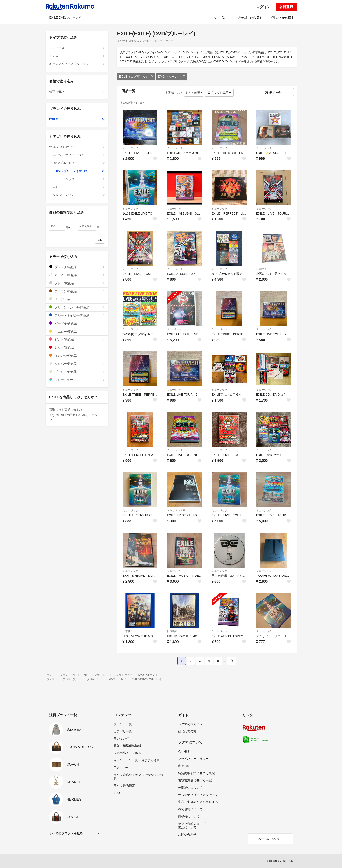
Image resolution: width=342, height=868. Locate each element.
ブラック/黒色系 (77, 267)
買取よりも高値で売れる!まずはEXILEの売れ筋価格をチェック (77, 415)
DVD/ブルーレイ (172, 77)
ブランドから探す (282, 18)
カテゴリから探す (250, 18)
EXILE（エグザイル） (136, 77)
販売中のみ (173, 93)
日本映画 (261, 269)
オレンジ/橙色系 (77, 355)
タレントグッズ (79, 195)
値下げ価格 (77, 92)
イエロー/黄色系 (77, 331)
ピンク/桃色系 (77, 339)
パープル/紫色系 (77, 323)
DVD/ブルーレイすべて (81, 171)
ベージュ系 (77, 299)
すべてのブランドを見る (66, 833)
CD (79, 187)
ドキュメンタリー (177, 510)
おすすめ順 (194, 93)
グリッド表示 (219, 93)
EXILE (77, 119)
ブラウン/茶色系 (77, 291)
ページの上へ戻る (270, 839)
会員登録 (286, 7)
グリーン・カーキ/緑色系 (77, 307)
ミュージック (130, 148)
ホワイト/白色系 (77, 275)
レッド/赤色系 (77, 347)
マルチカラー (77, 380)
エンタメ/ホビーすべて (79, 155)
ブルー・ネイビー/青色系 (77, 315)
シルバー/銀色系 (77, 364)
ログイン (263, 7)
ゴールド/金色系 (77, 372)
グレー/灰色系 (77, 283)
